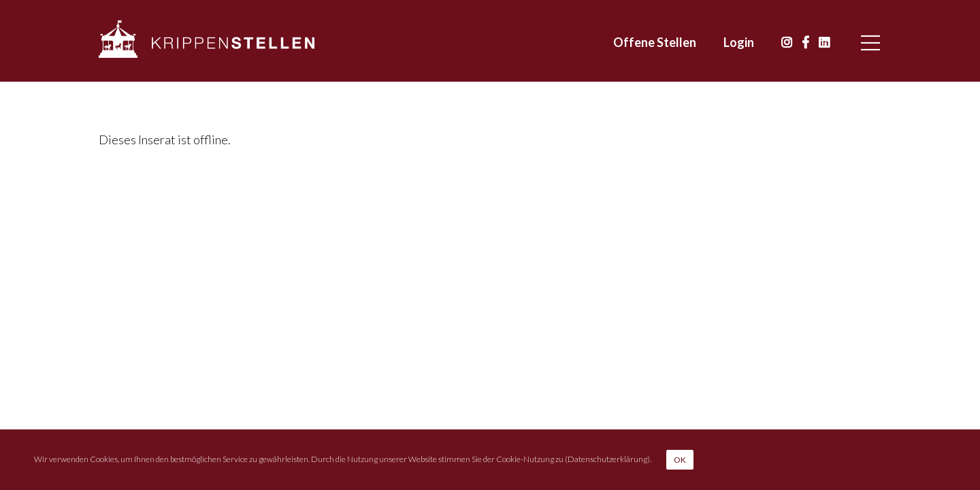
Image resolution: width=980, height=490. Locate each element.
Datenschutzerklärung (607, 458)
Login (739, 42)
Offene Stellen (655, 42)
